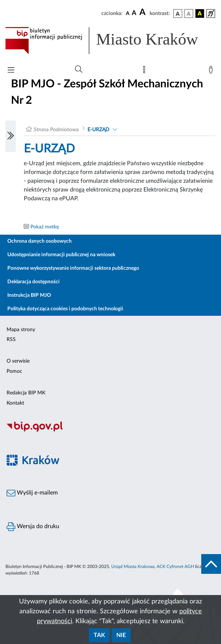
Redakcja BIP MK (26, 393)
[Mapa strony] (146, 71)
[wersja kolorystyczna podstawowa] (178, 14)
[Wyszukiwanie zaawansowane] (79, 69)
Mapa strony (21, 330)
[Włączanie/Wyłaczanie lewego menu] (11, 136)
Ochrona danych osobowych (40, 241)
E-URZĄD (98, 130)
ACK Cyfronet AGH (175, 567)
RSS (11, 340)
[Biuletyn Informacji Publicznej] (110, 431)
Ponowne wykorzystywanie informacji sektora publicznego (73, 268)
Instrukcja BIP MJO (29, 295)
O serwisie (18, 361)
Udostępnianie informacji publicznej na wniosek (61, 255)
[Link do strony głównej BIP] (110, 41)
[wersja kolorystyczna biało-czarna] (189, 14)
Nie (121, 635)
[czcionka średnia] (134, 13)
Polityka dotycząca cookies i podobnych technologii (65, 309)
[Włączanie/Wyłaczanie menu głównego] (11, 71)
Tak (99, 635)
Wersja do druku (33, 527)
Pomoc (14, 371)
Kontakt (15, 403)
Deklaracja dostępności (33, 282)
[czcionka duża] (143, 12)
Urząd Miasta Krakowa (133, 567)
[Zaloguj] (212, 71)
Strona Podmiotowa (56, 130)
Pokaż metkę (45, 227)
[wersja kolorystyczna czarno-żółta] (200, 14)
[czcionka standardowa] (128, 13)
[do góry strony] (211, 564)
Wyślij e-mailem (32, 493)
